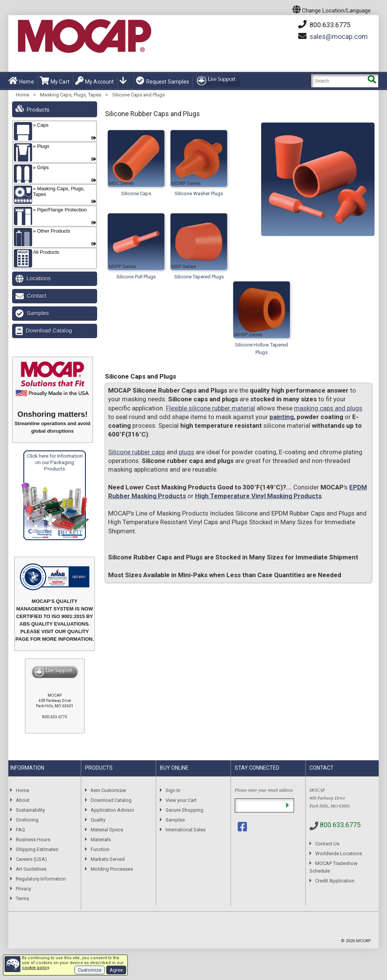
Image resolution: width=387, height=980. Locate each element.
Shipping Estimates (37, 849)
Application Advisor (112, 810)
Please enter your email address (264, 790)
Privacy (23, 889)
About (23, 800)
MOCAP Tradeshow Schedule (334, 867)
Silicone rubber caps (137, 452)
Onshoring (27, 820)
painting (282, 417)
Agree (116, 970)
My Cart (55, 81)
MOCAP (364, 941)
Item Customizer (108, 790)
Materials (101, 839)
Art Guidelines (31, 869)
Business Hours (33, 839)
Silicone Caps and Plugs (139, 95)
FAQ (20, 830)
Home (21, 81)
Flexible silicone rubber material (211, 408)
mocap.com (339, 36)
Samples (38, 313)
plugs (187, 452)
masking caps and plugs (328, 408)
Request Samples (163, 81)
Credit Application (335, 881)
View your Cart (181, 800)
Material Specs (107, 830)
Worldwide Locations (339, 853)
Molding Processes (112, 869)
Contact (37, 296)
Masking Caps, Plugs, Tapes (71, 95)
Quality (98, 820)
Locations (39, 278)
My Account (95, 81)
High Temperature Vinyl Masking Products (258, 496)
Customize (90, 970)
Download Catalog (49, 330)
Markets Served (108, 859)
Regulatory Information (41, 879)
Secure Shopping (184, 810)
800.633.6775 (324, 25)
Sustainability (30, 810)
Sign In (173, 790)
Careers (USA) (31, 859)
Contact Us (327, 844)
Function (100, 849)
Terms (22, 898)
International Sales (186, 830)
